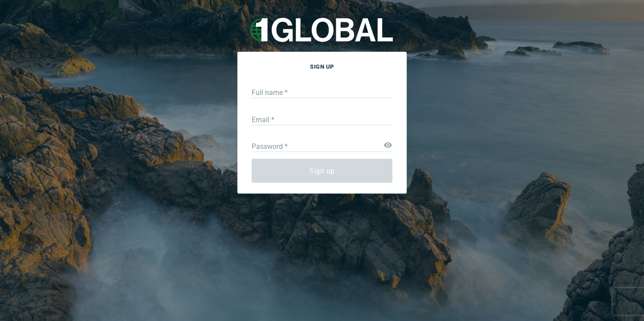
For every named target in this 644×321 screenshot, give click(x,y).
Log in (396, 204)
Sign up (322, 171)
